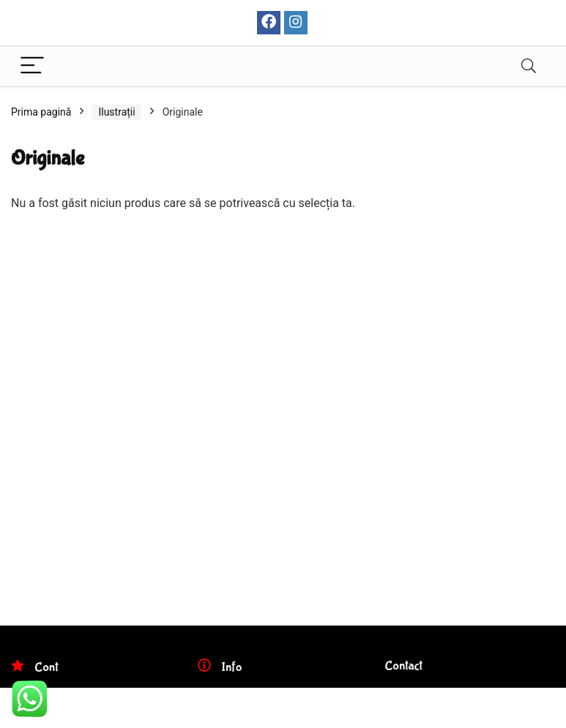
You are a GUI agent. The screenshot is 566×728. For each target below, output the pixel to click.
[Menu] (32, 66)
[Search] (529, 66)
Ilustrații (116, 112)
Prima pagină (41, 112)
